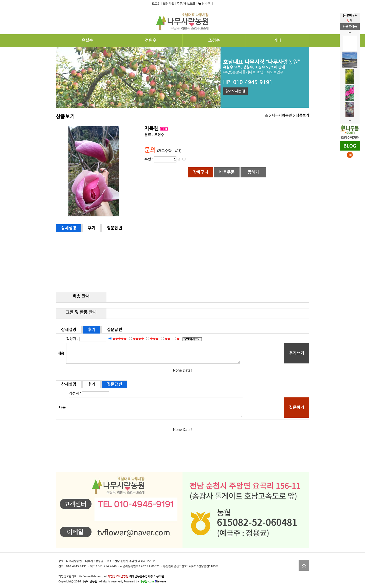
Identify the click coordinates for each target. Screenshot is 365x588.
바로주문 (227, 172)
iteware (160, 582)
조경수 (214, 40)
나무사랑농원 (89, 582)
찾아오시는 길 (235, 91)
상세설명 (69, 228)
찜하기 (253, 172)
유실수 (87, 40)
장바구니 (205, 4)
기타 (277, 40)
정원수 (151, 40)
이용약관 (159, 576)
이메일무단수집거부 (141, 576)
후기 (92, 228)
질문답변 (114, 228)
